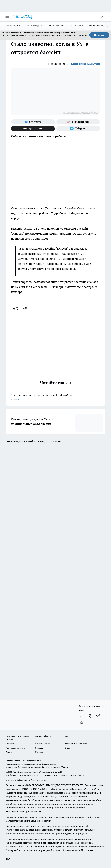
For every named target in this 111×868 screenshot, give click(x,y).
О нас (67, 748)
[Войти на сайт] (103, 17)
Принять (99, 35)
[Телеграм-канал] (78, 129)
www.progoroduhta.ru (32, 761)
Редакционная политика (76, 744)
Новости (39, 752)
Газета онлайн (13, 26)
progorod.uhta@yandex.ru (18, 780)
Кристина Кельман (85, 64)
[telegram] (26, 309)
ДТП (67, 736)
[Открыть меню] (7, 17)
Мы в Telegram (35, 26)
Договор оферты (43, 736)
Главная (9, 752)
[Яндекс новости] (78, 122)
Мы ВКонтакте (57, 26)
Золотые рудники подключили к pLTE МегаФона (55, 397)
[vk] (16, 309)
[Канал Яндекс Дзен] (33, 129)
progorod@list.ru (76, 775)
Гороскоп (10, 744)
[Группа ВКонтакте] (33, 122)
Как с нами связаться (16, 748)
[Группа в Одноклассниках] (90, 716)
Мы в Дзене (77, 26)
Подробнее (87, 850)
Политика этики (43, 744)
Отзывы (39, 748)
